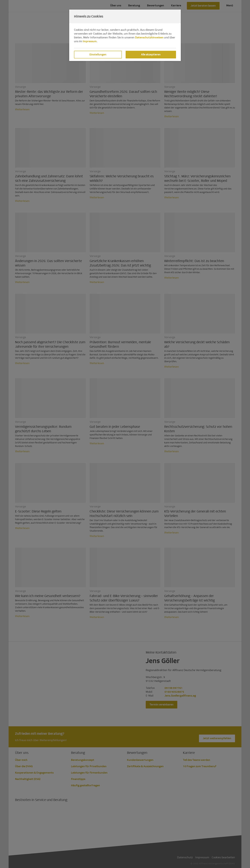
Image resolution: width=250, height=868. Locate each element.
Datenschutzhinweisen (149, 37)
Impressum (90, 41)
